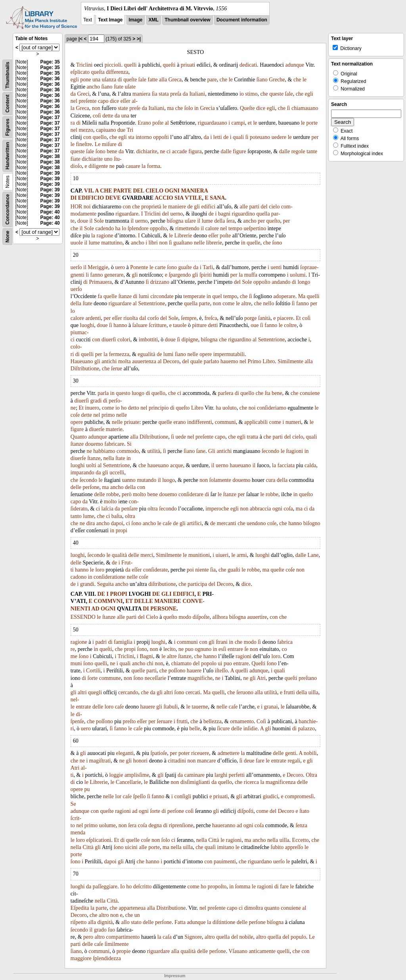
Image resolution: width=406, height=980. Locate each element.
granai (271, 707)
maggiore (81, 958)
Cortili (93, 671)
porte (312, 123)
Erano (144, 123)
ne (162, 151)
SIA (179, 198)
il (91, 221)
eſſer (125, 101)
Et (298, 318)
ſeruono (245, 692)
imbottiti (148, 340)
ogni (277, 509)
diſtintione (224, 922)
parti (254, 207)
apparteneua (132, 908)
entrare (235, 649)
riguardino (243, 214)
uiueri (222, 555)
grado (100, 930)
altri (82, 692)
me (74, 656)
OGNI (172, 191)
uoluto (230, 408)
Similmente (290, 361)
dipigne (190, 340)
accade (180, 151)
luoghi (87, 325)
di (120, 80)
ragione (105, 236)
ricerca (251, 782)
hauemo (229, 361)
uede (181, 437)
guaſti (234, 570)
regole (298, 151)
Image (136, 20)
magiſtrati (100, 761)
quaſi (210, 847)
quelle (253, 243)
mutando (147, 480)
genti (291, 753)
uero (120, 267)
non (96, 108)
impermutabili (229, 354)
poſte (158, 123)
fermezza (119, 354)
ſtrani (222, 642)
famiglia (123, 642)
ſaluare (140, 325)
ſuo (111, 930)
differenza (117, 72)
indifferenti (200, 422)
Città (214, 840)
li (87, 275)
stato (136, 922)
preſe (135, 108)
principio (159, 408)
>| (139, 39)
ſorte (93, 678)
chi (150, 663)
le (231, 80)
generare (114, 275)
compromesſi (299, 796)
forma (154, 166)
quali (238, 137)
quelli (130, 65)
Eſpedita (80, 908)
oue (255, 325)
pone (85, 80)
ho (124, 408)
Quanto (79, 437)
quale (196, 361)
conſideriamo (272, 408)
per (315, 137)
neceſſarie (155, 678)
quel (217, 296)
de (226, 137)
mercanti (227, 523)
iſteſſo (221, 671)
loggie (116, 775)
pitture (200, 325)
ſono (101, 151)
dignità (105, 922)
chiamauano (305, 108)
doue (83, 221)
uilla (313, 692)
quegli (95, 692)
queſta (98, 72)
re (73, 649)
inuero (92, 408)
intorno (144, 137)
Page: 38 (50, 156)
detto (134, 408)
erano (180, 422)
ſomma (243, 887)
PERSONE (163, 609)
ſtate (119, 87)
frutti (289, 692)
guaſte (185, 267)
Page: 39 (50, 173)
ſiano (262, 80)
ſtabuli (171, 707)
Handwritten (8, 156)
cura (270, 480)
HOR (77, 207)
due (121, 130)
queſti (169, 65)
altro (104, 915)
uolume (107, 825)
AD (95, 609)
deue (249, 761)
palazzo (306, 729)
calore (212, 228)
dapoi (117, 523)
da (73, 94)
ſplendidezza (107, 958)
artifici (194, 523)
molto (139, 494)
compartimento (123, 937)
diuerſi (109, 340)
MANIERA (194, 191)
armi (242, 555)
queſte (130, 80)
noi (87, 207)
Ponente (139, 267)
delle (76, 487)
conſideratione (109, 577)
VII (88, 191)
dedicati (248, 65)
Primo (255, 361)
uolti (91, 465)
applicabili (256, 422)
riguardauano (213, 123)
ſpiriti (206, 275)
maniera (141, 94)
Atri (261, 678)
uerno (176, 214)
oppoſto (158, 228)
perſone (91, 487)
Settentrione (151, 303)
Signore (193, 937)
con (87, 137)
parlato (212, 361)
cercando (128, 692)
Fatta (180, 922)
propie (124, 951)
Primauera (100, 282)
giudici (271, 796)
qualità (119, 555)
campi (238, 123)
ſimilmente (117, 944)
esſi (222, 649)
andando (281, 282)
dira (90, 523)
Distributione (171, 908)
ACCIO (164, 198)
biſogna (175, 221)
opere (206, 354)
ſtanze (125, 296)
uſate (130, 87)
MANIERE (168, 601)
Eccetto (301, 840)
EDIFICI (184, 594)
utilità (154, 451)
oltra (153, 509)
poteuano (260, 137)
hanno (120, 325)
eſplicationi (99, 840)
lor (119, 796)
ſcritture (157, 325)
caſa (167, 937)
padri (101, 642)
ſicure (224, 729)
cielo (274, 207)
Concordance (8, 209)
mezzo (86, 130)
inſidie (251, 729)
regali (294, 761)
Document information (242, 20)
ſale (142, 80)
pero (88, 937)
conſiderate (155, 570)
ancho (93, 87)
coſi (97, 116)
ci (169, 151)
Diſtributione (85, 369)
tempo (235, 228)
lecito (169, 649)
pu (87, 789)
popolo (209, 663)
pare (212, 80)
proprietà (151, 207)
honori (141, 761)
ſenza (301, 825)
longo (304, 282)
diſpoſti (245, 811)
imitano (226, 847)
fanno (97, 275)
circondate (162, 296)
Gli (212, 451)
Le (98, 144)
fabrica (285, 642)
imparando (82, 473)
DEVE (113, 198)
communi (225, 422)
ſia (155, 94)
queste (276, 94)
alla (163, 80)
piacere (285, 318)
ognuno (203, 649)
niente (202, 570)
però (127, 494)
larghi (221, 775)
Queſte (247, 108)
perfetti (237, 775)
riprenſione (181, 825)
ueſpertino (255, 228)
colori (124, 340)
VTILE (193, 198)
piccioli (113, 65)
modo (185, 617)
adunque (294, 65)
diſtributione (162, 584)
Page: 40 (50, 212)
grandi (87, 584)
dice (114, 101)
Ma (302, 296)
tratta (253, 437)
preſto (129, 721)
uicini (131, 847)
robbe (113, 494)
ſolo (189, 108)
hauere (194, 671)
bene (112, 151)
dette (108, 116)
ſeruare (165, 721)
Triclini (84, 65)
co (284, 649)
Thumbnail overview (187, 20)
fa (100, 296)
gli (197, 207)
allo (125, 922)
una (96, 80)
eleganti (124, 753)
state (123, 108)
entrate (83, 707)
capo (103, 101)
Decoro (171, 361)
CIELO (154, 191)
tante (312, 151)
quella (263, 214)
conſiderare (191, 494)
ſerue (117, 369)
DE (101, 594)
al (167, 123)
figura (195, 151)
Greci (83, 94)
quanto (272, 908)
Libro (269, 361)
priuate (132, 422)
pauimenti (225, 862)
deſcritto (143, 887)
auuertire (257, 617)
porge (251, 318)
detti (213, 325)
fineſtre (84, 144)
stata (164, 94)
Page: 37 (50, 117)
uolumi (298, 275)
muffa (251, 275)
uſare (190, 221)
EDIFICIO (91, 198)
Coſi (261, 721)
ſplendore (138, 228)
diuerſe (97, 429)
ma (170, 108)
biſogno (312, 523)
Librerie (183, 236)
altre (246, 303)
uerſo (76, 267)
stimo (251, 94)
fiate (76, 159)
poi (190, 570)
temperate (194, 296)
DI (74, 198)
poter (184, 753)
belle (195, 729)
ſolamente (220, 480)
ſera (231, 221)
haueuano (158, 465)
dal (143, 318)
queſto (273, 221)
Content (8, 103)
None (8, 237)
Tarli (208, 267)
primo (108, 415)
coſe (75, 415)
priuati (188, 65)
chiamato (181, 663)
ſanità (264, 318)
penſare (129, 509)
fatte (153, 80)
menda (78, 833)
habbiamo (104, 451)
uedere (279, 137)
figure (239, 151)
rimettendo (187, 228)
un (137, 915)
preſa (176, 94)
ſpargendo (180, 275)
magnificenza (281, 782)
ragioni (243, 656)
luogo (138, 393)
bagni (224, 214)
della (219, 221)
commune (110, 678)
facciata (286, 465)
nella (109, 458)
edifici (208, 207)
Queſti (258, 663)
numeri (293, 422)
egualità (146, 354)
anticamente (262, 951)
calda (310, 465)
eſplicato (80, 72)
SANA (217, 198)
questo (123, 393)
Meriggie (98, 267)
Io (123, 887)
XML (154, 20)
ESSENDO (83, 617)
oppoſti (161, 137)
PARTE (123, 191)
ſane (201, 451)
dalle (226, 151)
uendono (256, 523)
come (228, 303)
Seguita (105, 584)
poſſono (177, 671)
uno (108, 159)
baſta (117, 516)
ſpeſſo (140, 796)
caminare (194, 775)
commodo (128, 451)
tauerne (200, 707)
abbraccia (260, 509)
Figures (8, 127)
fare (260, 761)
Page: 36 (50, 79)
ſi (289, 108)
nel (74, 101)
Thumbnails (8, 75)
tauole (180, 325)
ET (129, 601)
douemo (94, 444)
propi (122, 530)
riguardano (260, 862)
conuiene (310, 393)
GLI (167, 594)
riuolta (131, 318)
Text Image (110, 20)
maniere (177, 207)
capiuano (106, 130)
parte (205, 303)
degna (155, 825)
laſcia (107, 509)
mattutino (112, 243)
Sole (99, 221)
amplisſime (137, 775)
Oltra (311, 775)
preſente (87, 101)
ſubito (277, 847)
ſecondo (270, 451)
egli (75, 80)
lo (124, 228)
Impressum (175, 976)
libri (153, 243)
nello (268, 303)
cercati (193, 692)
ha (118, 228)
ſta (268, 393)
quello (100, 137)
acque (177, 465)
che (223, 80)
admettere (229, 753)
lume (207, 221)
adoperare (284, 296)
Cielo (152, 617)
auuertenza (144, 361)
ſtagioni (294, 451)
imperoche (217, 509)
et (250, 123)
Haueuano (82, 361)
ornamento (242, 721)
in (196, 108)
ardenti (93, 318)
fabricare (114, 444)
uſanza (109, 80)
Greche (277, 80)
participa (197, 584)
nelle (199, 243)
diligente (98, 166)
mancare (206, 761)
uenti (276, 267)
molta (124, 361)
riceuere (200, 753)
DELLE (143, 601)
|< (80, 39)
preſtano (308, 678)
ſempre (189, 318)
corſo (153, 318)
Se (73, 804)
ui (220, 663)
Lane (313, 555)
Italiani (197, 94)
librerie (214, 243)
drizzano (160, 282)
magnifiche (200, 678)
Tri (130, 130)
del (264, 207)
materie (114, 429)
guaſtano (183, 243)
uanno (129, 480)
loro (100, 570)
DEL (138, 191)
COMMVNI (108, 601)
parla (103, 393)
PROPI (119, 594)
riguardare (127, 214)
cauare (133, 166)
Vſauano (238, 951)
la (144, 166)
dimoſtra (254, 908)
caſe (167, 523)
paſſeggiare (105, 887)
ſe (246, 649)
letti (218, 137)
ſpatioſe (159, 753)
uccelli (117, 473)
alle (244, 207)
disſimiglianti (195, 782)
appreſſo (294, 847)
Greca (175, 80)
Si (129, 444)
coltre (290, 325)
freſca (211, 318)
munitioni (199, 555)
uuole (77, 243)
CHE (106, 191)
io (242, 94)
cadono (79, 577)
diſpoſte (201, 617)
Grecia (207, 108)
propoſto (217, 887)
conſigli (183, 796)
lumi (144, 296)
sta (131, 137)
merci (147, 555)
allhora (220, 617)
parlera (226, 393)
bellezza (213, 721)
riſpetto (79, 922)
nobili (310, 753)
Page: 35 (50, 62)
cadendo (104, 228)
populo (298, 937)
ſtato (304, 811)
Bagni (146, 656)
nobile (246, 937)
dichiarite (147, 151)
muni (76, 663)
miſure (109, 144)
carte (160, 267)
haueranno (224, 825)
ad (135, 811)
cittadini (177, 761)
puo (189, 649)
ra (73, 123)
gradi (96, 401)
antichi (109, 361)
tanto (76, 516)
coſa (288, 509)
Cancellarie (128, 782)
